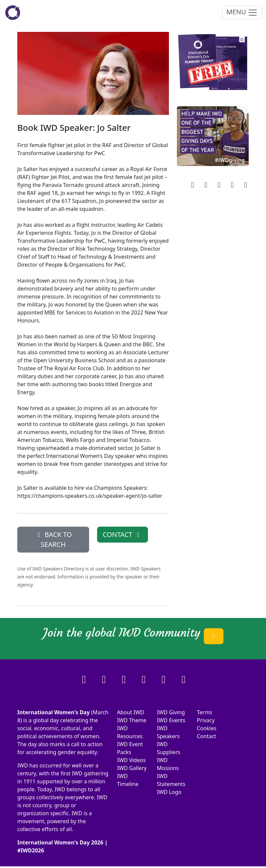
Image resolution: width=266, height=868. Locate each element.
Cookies (207, 728)
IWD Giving (171, 712)
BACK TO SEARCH (53, 539)
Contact (206, 736)
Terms (204, 712)
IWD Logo (169, 792)
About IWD (131, 712)
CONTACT (123, 534)
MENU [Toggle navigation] (242, 12)
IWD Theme (132, 720)
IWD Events (171, 720)
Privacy (206, 720)
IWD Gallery (132, 768)
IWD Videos (131, 760)
